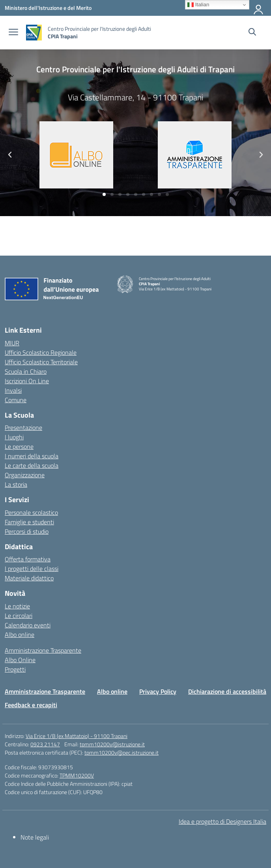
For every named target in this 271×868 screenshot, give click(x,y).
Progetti (15, 669)
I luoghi (14, 437)
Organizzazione (25, 475)
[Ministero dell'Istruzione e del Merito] (48, 8)
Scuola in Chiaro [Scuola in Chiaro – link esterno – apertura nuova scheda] (26, 371)
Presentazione (23, 427)
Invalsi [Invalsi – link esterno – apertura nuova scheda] (13, 390)
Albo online (20, 635)
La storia (16, 484)
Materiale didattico (29, 578)
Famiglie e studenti (29, 522)
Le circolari (19, 616)
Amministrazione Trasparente (43, 650)
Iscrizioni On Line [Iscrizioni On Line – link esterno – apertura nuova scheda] (27, 381)
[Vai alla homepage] (34, 33)
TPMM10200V (77, 775)
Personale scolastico (31, 512)
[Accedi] (259, 8)
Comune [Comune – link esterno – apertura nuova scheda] (16, 400)
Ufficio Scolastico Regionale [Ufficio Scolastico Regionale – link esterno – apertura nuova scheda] (41, 352)
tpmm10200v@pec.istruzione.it (121, 752)
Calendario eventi (28, 625)
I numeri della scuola (32, 456)
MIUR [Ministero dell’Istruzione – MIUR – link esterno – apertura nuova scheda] (12, 343)
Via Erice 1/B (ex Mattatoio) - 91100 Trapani (77, 736)
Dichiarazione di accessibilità (227, 691)
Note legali (35, 837)
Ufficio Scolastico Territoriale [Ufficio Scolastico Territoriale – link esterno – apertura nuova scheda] (41, 362)
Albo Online (20, 660)
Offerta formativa (28, 559)
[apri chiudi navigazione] (13, 33)
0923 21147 (45, 744)
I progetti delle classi (32, 569)
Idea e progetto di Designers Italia (222, 821)
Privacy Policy (158, 691)
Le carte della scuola (32, 465)
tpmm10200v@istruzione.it (112, 744)
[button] (104, 194)
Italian (198, 5)
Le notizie (17, 606)
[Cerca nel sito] (252, 33)
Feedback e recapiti (31, 705)
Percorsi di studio (27, 531)
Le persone (19, 446)
